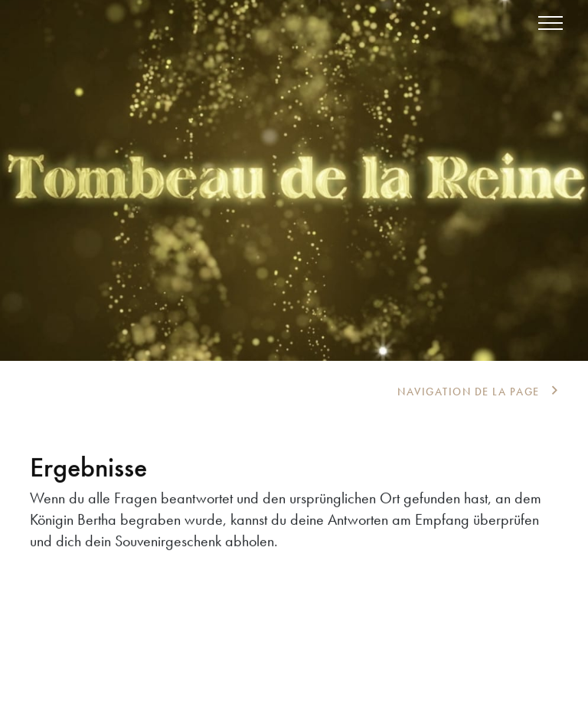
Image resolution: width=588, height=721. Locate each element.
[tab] (478, 392)
